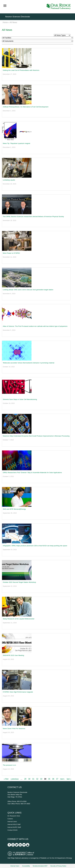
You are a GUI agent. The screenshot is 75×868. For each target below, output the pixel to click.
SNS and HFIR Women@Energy (14, 509)
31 (33, 779)
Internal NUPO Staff (14, 827)
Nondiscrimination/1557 (40, 866)
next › (62, 779)
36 (53, 779)
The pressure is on (9, 765)
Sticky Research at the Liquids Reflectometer (19, 619)
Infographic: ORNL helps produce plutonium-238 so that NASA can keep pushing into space (35, 546)
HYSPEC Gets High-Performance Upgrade (18, 692)
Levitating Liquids (9, 180)
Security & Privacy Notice (58, 866)
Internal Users (12, 822)
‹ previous (14, 779)
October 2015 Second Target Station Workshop (19, 582)
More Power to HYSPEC (11, 253)
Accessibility (26, 866)
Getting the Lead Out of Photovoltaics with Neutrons (21, 70)
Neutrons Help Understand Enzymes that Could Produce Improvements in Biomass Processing (36, 436)
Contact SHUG (13, 830)
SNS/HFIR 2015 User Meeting (13, 655)
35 (49, 779)
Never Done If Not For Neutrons (14, 729)
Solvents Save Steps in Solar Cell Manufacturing (20, 399)
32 (37, 779)
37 (57, 779)
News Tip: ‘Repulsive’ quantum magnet (17, 143)
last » (69, 779)
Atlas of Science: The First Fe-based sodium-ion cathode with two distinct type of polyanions (35, 326)
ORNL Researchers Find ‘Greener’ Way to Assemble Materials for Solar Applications (32, 473)
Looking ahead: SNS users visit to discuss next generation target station (28, 290)
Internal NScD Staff (14, 824)
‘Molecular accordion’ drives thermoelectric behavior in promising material (29, 363)
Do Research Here (14, 816)
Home (5, 22)
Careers (10, 819)
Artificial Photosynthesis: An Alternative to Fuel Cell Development (26, 107)
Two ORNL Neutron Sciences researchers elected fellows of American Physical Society (33, 217)
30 (29, 779)
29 (25, 779)
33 (41, 779)
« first (6, 779)
